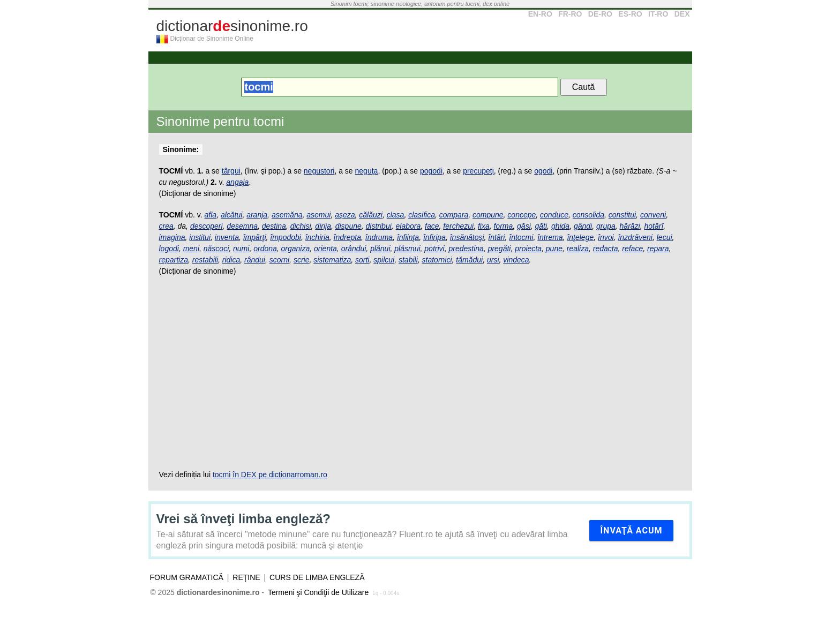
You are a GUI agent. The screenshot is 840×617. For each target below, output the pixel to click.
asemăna (287, 215)
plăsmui (407, 249)
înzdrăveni (635, 237)
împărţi (255, 237)
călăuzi (371, 215)
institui (200, 237)
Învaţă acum (631, 531)
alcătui (231, 215)
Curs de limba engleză (317, 577)
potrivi (434, 249)
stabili (408, 260)
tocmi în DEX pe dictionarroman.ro (270, 475)
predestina (466, 249)
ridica (231, 260)
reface (632, 249)
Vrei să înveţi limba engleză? (243, 519)
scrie (302, 260)
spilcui (384, 260)
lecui (665, 237)
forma (503, 226)
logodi (169, 249)
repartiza (174, 260)
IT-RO (658, 14)
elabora (408, 226)
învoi (606, 237)
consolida (588, 215)
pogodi (431, 171)
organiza (296, 249)
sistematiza (332, 260)
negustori (319, 171)
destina (274, 226)
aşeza (345, 215)
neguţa (367, 171)
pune (554, 249)
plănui (380, 249)
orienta (325, 249)
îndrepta (347, 237)
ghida (560, 226)
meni (191, 249)
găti (541, 226)
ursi (493, 260)
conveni (653, 215)
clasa (396, 215)
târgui (231, 171)
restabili (205, 260)
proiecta (528, 249)
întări (496, 237)
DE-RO (600, 14)
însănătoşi (467, 237)
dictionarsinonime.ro (232, 26)
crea (166, 226)
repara (658, 249)
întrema (550, 237)
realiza (578, 249)
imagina (172, 237)
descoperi (207, 226)
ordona (265, 249)
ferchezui (458, 226)
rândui (255, 260)
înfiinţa (408, 237)
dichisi (301, 226)
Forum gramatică (187, 577)
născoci (216, 249)
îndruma (379, 237)
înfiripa (434, 237)
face (432, 226)
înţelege (580, 237)
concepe (522, 215)
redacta (606, 249)
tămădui (469, 260)
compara (454, 215)
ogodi (543, 171)
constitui (622, 215)
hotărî (654, 226)
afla (211, 215)
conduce (554, 215)
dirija (323, 226)
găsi (524, 226)
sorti (362, 260)
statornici (437, 260)
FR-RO (570, 14)
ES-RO (630, 14)
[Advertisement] (420, 373)
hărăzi (630, 226)
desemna (242, 226)
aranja (257, 215)
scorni (279, 260)
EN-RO (540, 14)
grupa (606, 226)
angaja (237, 182)
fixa (484, 226)
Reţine (246, 577)
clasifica (422, 215)
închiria (317, 237)
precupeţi (478, 171)
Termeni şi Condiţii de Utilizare (318, 592)
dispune (348, 226)
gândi (583, 226)
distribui (379, 226)
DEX (682, 14)
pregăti (500, 249)
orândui (354, 249)
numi (241, 249)
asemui (318, 215)
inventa (227, 237)
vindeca (516, 260)
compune (488, 215)
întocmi (521, 237)
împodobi (286, 237)
